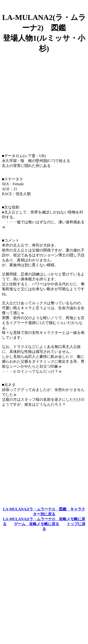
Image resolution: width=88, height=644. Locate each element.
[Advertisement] (44, 102)
